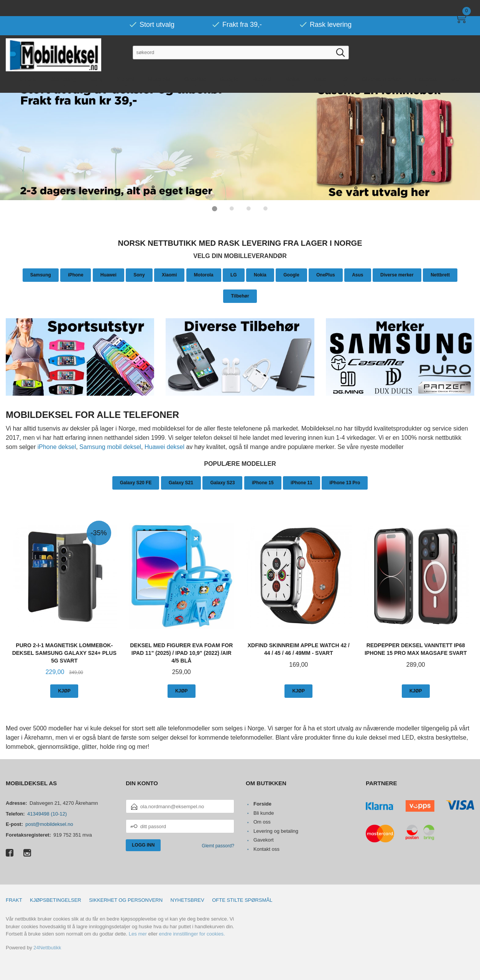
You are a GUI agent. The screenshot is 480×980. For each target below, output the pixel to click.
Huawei (108, 275)
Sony (139, 275)
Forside (262, 803)
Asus (358, 275)
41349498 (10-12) (47, 813)
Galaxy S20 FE (136, 482)
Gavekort (264, 839)
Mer (455, 63)
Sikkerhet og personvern (126, 900)
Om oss (262, 821)
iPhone (76, 275)
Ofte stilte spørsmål (242, 900)
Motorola (204, 275)
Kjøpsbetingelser (56, 900)
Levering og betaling (276, 831)
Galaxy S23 (222, 482)
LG (234, 275)
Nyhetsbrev (187, 900)
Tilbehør (240, 296)
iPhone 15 (263, 482)
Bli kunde (264, 813)
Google (291, 275)
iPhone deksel (57, 446)
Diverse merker (397, 275)
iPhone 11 (302, 482)
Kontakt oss (266, 849)
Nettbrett (440, 275)
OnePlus (326, 275)
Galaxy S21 (181, 482)
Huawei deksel (164, 446)
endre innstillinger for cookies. (192, 933)
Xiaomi (169, 275)
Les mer (138, 933)
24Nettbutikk (47, 947)
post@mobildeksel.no (49, 824)
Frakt (14, 900)
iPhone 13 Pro (345, 482)
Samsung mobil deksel (110, 446)
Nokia (260, 275)
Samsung (41, 275)
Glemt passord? (218, 845)
